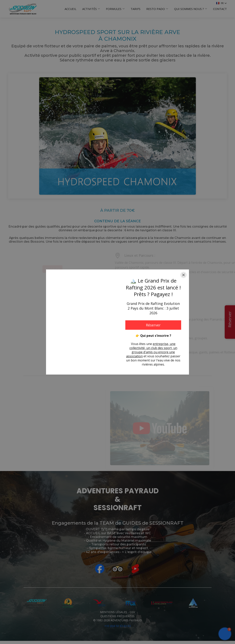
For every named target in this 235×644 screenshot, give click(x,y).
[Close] (183, 275)
